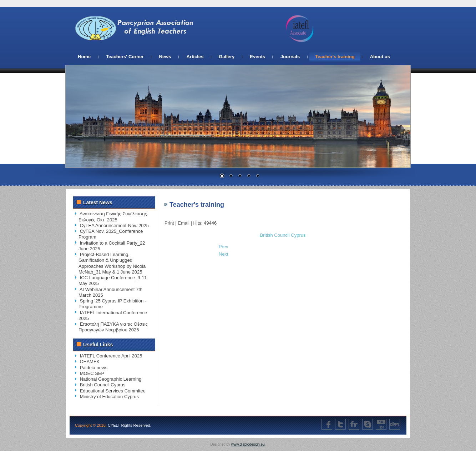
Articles (195, 57)
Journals (290, 57)
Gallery (227, 57)
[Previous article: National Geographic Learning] (224, 247)
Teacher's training (335, 57)
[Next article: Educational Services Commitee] (224, 254)
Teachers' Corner (125, 57)
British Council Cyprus (283, 235)
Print (170, 223)
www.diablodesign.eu (248, 444)
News (165, 57)
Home (84, 57)
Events (257, 57)
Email (184, 223)
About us (380, 57)
